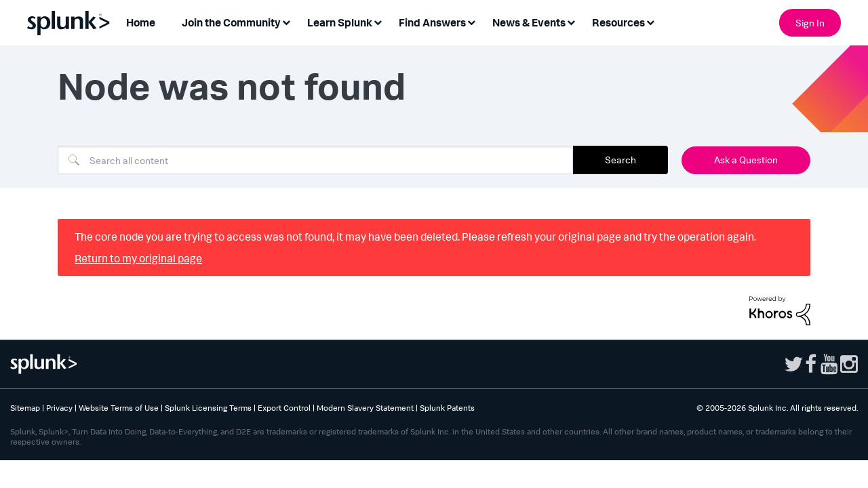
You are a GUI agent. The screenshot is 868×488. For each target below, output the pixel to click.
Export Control (284, 408)
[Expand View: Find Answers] (471, 21)
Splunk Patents (447, 408)
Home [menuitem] (141, 22)
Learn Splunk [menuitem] (340, 22)
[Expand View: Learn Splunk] (378, 21)
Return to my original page (138, 258)
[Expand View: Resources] (650, 21)
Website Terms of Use (119, 408)
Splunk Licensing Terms (208, 408)
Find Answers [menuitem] (432, 22)
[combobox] (315, 160)
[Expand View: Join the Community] (286, 21)
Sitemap (25, 408)
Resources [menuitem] (618, 22)
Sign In (810, 23)
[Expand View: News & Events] (571, 21)
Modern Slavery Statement (365, 408)
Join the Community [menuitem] (231, 22)
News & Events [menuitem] (529, 22)
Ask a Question (746, 160)
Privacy (59, 408)
